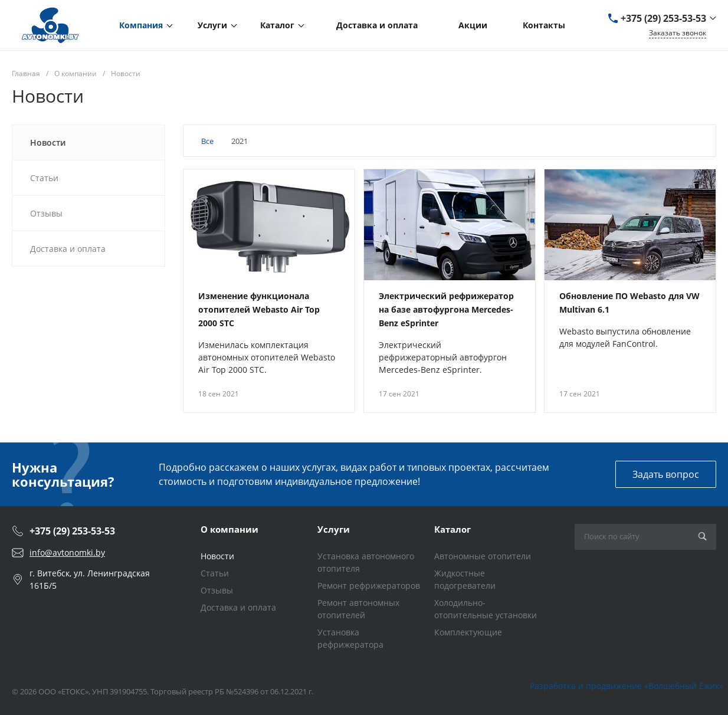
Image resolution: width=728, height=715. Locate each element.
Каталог (452, 529)
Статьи (215, 573)
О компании (229, 529)
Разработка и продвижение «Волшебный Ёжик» (627, 686)
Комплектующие (468, 632)
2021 (240, 141)
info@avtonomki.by (67, 552)
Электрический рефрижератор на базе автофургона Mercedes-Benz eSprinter (446, 309)
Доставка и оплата (238, 607)
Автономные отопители (483, 556)
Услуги (334, 529)
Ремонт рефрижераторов (369, 586)
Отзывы (217, 590)
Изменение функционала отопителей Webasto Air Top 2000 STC (259, 309)
